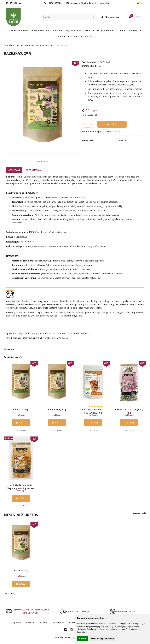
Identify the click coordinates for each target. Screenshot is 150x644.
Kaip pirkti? (44, 623)
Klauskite (116, 131)
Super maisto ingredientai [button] (65, 31)
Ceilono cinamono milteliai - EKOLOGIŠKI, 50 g (93, 411)
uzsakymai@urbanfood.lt (81, 3)
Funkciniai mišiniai (40, 31)
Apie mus (17, 623)
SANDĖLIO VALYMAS (19, 31)
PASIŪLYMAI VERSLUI (122, 611)
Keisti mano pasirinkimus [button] (103, 639)
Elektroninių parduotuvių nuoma (68, 637)
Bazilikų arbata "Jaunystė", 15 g (129, 411)
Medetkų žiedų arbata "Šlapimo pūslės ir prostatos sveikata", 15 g (21, 488)
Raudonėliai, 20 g (57, 410)
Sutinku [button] (83, 639)
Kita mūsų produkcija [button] (128, 31)
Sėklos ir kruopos (106, 31)
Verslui (89, 37)
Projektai (73, 623)
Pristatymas (58, 623)
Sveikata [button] (88, 31)
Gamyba (30, 623)
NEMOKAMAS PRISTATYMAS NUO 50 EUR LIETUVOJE (27, 611)
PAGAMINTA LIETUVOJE (75, 611)
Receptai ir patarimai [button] (69, 37)
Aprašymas (14, 170)
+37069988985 (53, 3)
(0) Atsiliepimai (34, 170)
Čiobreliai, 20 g (21, 410)
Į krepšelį (21, 423)
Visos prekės (140, 513)
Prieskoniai (10, 349)
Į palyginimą (43, 161)
